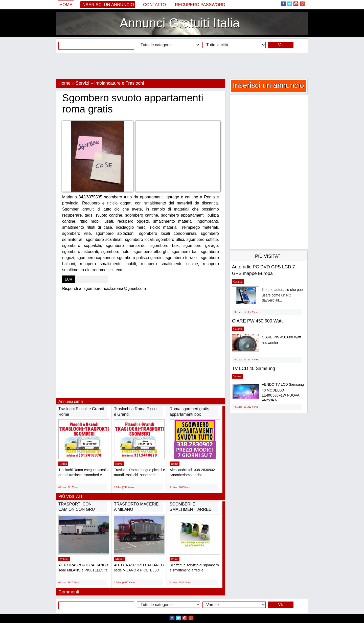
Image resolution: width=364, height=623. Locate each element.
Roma (63, 464)
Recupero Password (200, 5)
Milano (64, 559)
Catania (238, 282)
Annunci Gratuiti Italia (180, 23)
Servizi (82, 83)
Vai (281, 45)
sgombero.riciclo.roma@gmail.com (115, 289)
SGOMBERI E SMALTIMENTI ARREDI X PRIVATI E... (191, 510)
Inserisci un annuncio (108, 5)
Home (66, 5)
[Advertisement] (182, 66)
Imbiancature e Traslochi (119, 83)
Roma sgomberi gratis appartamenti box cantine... (189, 414)
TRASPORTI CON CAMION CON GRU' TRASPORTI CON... (77, 510)
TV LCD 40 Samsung (254, 368)
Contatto (155, 5)
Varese (237, 376)
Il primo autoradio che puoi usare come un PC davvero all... (283, 295)
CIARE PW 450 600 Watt (257, 321)
